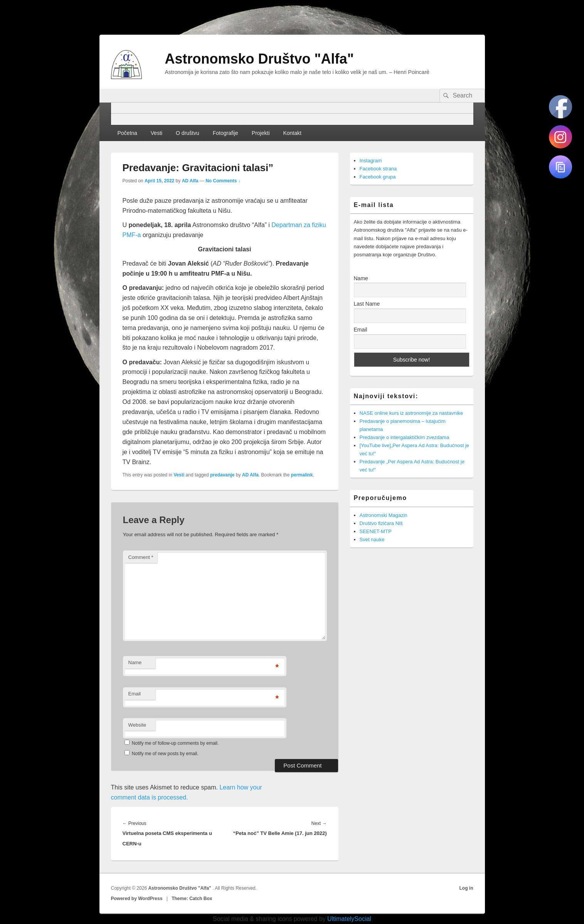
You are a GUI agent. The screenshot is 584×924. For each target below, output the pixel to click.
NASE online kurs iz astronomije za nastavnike (411, 413)
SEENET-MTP (376, 531)
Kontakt (292, 133)
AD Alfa (190, 181)
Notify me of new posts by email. (165, 754)
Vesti (157, 133)
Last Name (367, 304)
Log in (466, 888)
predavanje (222, 475)
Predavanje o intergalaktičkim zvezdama (405, 437)
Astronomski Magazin (384, 515)
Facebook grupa (378, 177)
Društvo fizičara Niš (381, 523)
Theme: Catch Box (192, 899)
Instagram (371, 161)
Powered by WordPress (137, 899)
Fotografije (226, 133)
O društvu (188, 133)
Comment (141, 557)
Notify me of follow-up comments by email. (175, 743)
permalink (302, 475)
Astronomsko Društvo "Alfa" (259, 59)
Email (135, 694)
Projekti (261, 133)
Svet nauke (372, 539)
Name (135, 662)
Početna (127, 133)
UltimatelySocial (349, 919)
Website (137, 725)
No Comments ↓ (223, 181)
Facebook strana (378, 169)
